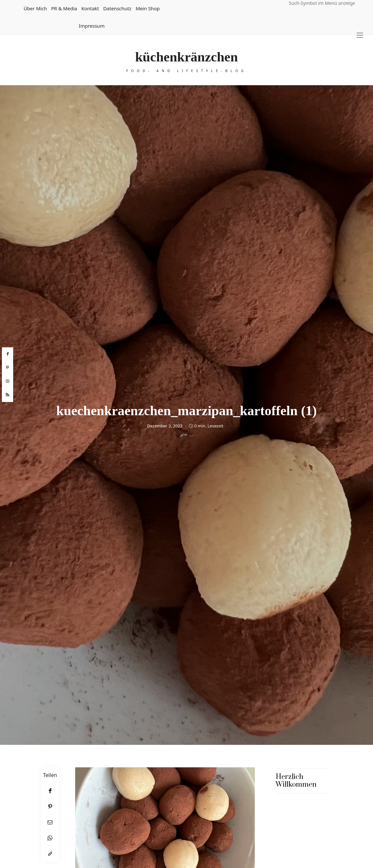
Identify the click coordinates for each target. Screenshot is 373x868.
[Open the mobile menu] (360, 35)
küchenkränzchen (187, 57)
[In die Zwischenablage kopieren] (50, 854)
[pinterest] (8, 368)
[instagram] (8, 381)
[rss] (8, 395)
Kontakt (90, 8)
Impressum (92, 26)
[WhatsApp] (50, 838)
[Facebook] (50, 791)
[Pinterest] (50, 806)
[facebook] (8, 354)
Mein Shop (148, 8)
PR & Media (64, 8)
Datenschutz (117, 8)
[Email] (50, 822)
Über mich (35, 8)
